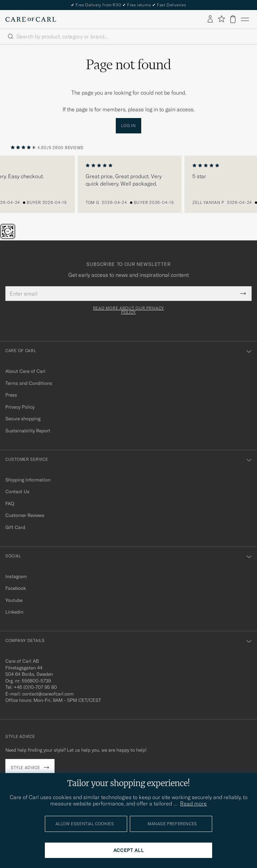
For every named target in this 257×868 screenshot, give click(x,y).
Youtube (14, 600)
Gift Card (15, 527)
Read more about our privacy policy (128, 310)
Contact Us (17, 492)
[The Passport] (8, 237)
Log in (128, 126)
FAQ (10, 504)
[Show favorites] (221, 19)
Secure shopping (23, 419)
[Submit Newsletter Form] (243, 294)
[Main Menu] (245, 19)
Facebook (16, 588)
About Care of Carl (25, 371)
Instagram (16, 576)
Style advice (25, 768)
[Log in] (210, 19)
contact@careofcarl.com (48, 694)
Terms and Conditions (29, 383)
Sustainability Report (28, 431)
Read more (193, 803)
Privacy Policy (20, 407)
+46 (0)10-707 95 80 (35, 687)
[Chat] (19, 237)
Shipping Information (28, 480)
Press (11, 395)
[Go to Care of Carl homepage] (31, 19)
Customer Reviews (25, 515)
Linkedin (14, 612)
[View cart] (233, 19)
